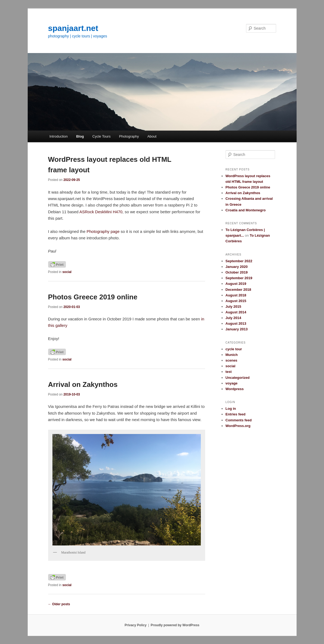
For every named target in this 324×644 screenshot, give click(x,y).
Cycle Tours (102, 136)
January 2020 (237, 267)
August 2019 (236, 284)
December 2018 (238, 290)
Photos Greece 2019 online (93, 297)
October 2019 (237, 272)
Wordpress (235, 389)
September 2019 (239, 278)
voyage (232, 383)
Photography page (103, 231)
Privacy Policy (135, 625)
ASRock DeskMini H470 (101, 212)
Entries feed (236, 414)
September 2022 (239, 261)
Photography (129, 136)
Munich (232, 355)
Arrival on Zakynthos (83, 384)
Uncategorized (238, 378)
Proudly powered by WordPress (175, 625)
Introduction (59, 136)
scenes (232, 360)
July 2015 (234, 307)
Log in (231, 409)
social (67, 272)
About (152, 136)
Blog (80, 136)
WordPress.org (238, 426)
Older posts (59, 604)
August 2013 (236, 323)
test (229, 372)
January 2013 (237, 329)
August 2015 (236, 301)
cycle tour (234, 349)
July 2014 (234, 318)
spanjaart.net (73, 28)
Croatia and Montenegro (246, 210)
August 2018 (236, 295)
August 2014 (236, 312)
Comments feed (239, 420)
